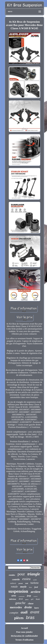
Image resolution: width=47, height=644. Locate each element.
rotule (14, 587)
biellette (35, 583)
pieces (27, 600)
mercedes (16, 607)
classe (31, 604)
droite (28, 607)
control (35, 596)
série (14, 596)
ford (36, 587)
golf (32, 599)
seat (27, 583)
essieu (26, 579)
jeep (29, 596)
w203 (35, 580)
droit (21, 599)
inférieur (13, 599)
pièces (19, 618)
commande (22, 596)
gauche (20, 603)
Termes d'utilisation (24, 640)
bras (30, 617)
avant (35, 612)
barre (37, 608)
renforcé (13, 583)
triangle (34, 574)
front (38, 599)
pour (21, 574)
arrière (35, 592)
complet (14, 613)
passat (21, 583)
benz (31, 587)
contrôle (16, 579)
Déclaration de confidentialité (24, 636)
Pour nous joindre (24, 632)
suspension (18, 591)
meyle (23, 587)
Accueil (24, 628)
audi (24, 612)
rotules (12, 575)
